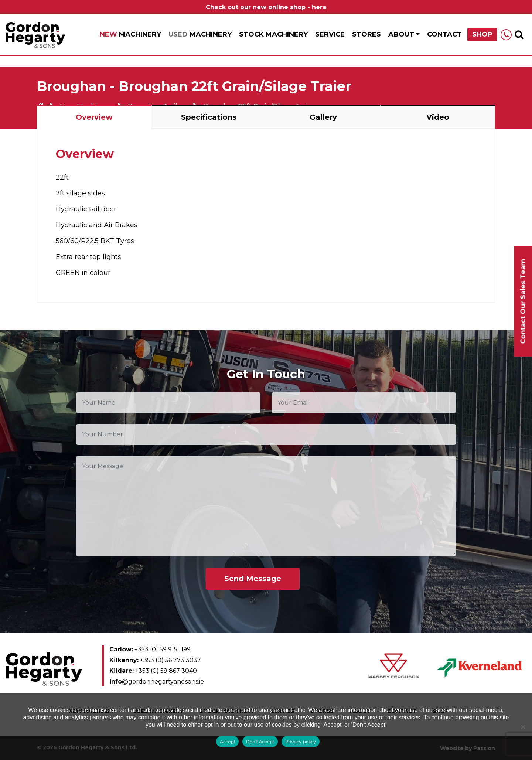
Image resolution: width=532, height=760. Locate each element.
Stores (366, 34)
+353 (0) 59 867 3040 (153, 671)
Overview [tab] (94, 117)
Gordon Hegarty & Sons (35, 35)
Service (330, 34)
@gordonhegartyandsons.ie (157, 681)
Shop (482, 34)
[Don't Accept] (523, 727)
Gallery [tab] (323, 117)
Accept (227, 742)
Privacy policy (301, 742)
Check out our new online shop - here (266, 7)
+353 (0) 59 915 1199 (150, 649)
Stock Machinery (273, 34)
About (401, 34)
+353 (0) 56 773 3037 (155, 660)
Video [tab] (438, 117)
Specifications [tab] (209, 117)
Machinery (130, 34)
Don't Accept (260, 742)
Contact (444, 34)
